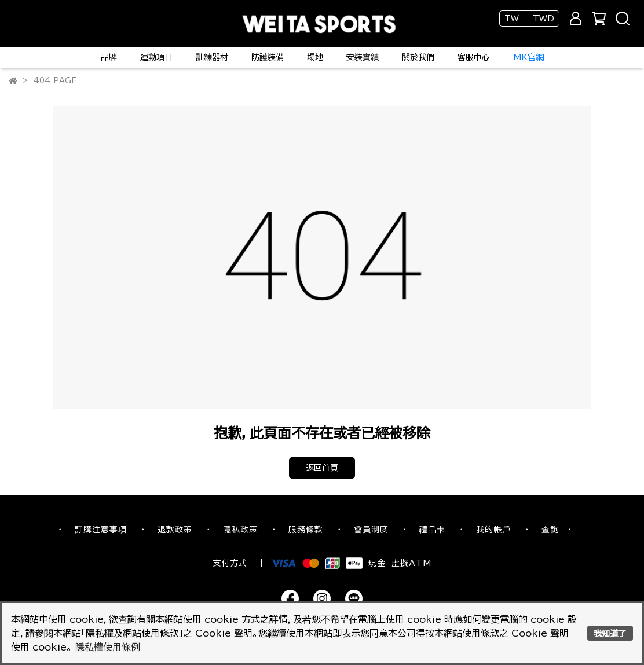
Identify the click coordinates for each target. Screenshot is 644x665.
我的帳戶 (493, 530)
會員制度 (371, 530)
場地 (315, 57)
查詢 (550, 530)
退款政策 (175, 530)
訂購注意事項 (101, 530)
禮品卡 (432, 530)
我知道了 (610, 633)
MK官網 (528, 57)
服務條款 (306, 530)
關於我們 (418, 57)
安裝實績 (363, 57)
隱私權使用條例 (108, 647)
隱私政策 (240, 530)
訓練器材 (212, 57)
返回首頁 (322, 468)
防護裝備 (268, 57)
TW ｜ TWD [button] (529, 19)
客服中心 (474, 57)
